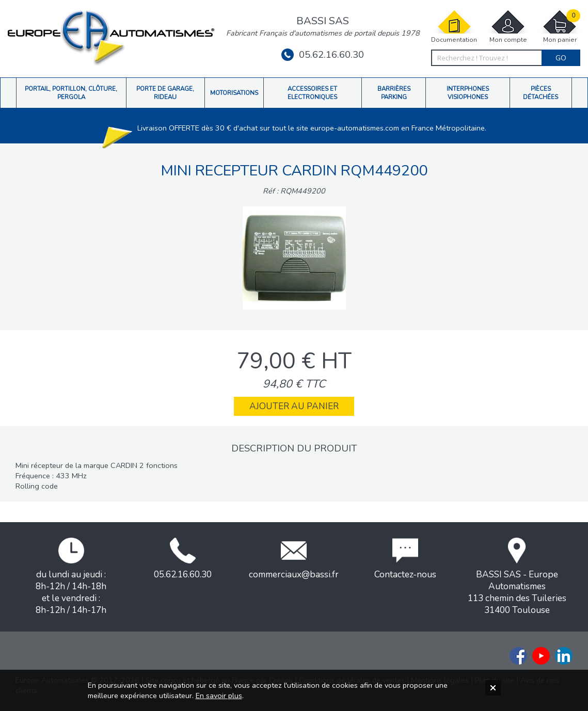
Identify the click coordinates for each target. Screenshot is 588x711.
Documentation (454, 27)
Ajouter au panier (294, 406)
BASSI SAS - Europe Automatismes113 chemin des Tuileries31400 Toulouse (517, 577)
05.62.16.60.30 (323, 55)
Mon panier (560, 27)
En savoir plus (219, 696)
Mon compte (508, 27)
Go (561, 58)
